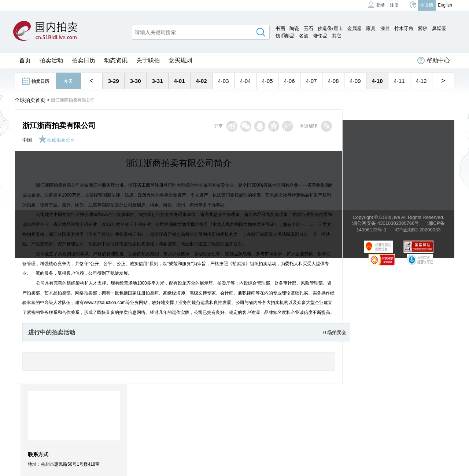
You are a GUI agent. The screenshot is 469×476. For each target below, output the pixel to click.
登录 (376, 5)
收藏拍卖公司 (57, 140)
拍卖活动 (51, 60)
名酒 (304, 36)
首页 (25, 60)
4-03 (223, 81)
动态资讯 (116, 60)
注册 (394, 5)
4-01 (179, 81)
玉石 (309, 28)
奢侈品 (320, 36)
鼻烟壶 (439, 28)
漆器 (385, 28)
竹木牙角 (404, 28)
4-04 (245, 81)
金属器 (354, 28)
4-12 (421, 81)
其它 (337, 36)
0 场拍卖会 (335, 332)
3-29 (113, 81)
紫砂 (422, 28)
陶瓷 (294, 28)
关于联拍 (148, 60)
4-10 (377, 81)
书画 (280, 28)
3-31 (157, 81)
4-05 (267, 81)
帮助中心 (434, 61)
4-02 (201, 81)
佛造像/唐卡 (330, 28)
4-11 (399, 81)
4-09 (355, 81)
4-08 (333, 81)
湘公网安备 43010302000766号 (386, 223)
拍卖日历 (84, 60)
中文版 (427, 5)
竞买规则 (180, 60)
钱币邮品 (285, 36)
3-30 (135, 81)
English (445, 5)
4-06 (289, 81)
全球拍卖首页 (30, 100)
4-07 (311, 81)
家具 (371, 28)
